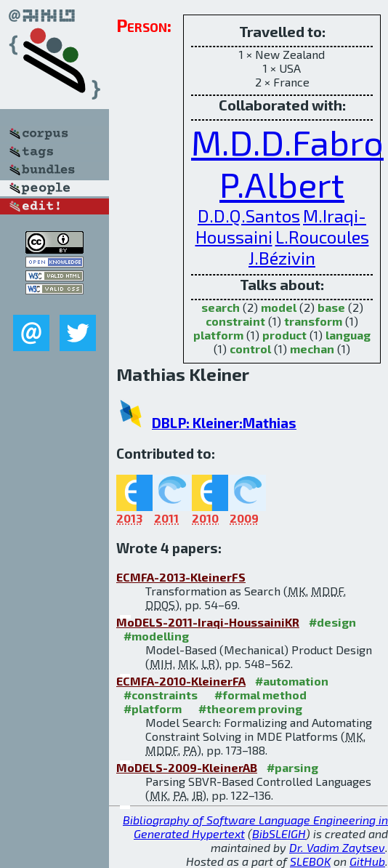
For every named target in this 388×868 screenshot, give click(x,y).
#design (332, 622)
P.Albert (282, 184)
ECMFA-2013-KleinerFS (181, 577)
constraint (235, 321)
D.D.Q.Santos (249, 216)
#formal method (260, 695)
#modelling (156, 636)
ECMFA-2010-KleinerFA (181, 681)
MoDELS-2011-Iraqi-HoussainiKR (208, 622)
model (279, 307)
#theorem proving (250, 708)
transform (313, 321)
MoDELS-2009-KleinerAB (187, 767)
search (221, 307)
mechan (312, 349)
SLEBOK (310, 861)
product (284, 335)
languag (348, 335)
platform (218, 335)
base (331, 307)
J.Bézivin (282, 258)
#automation (292, 681)
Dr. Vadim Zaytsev (337, 847)
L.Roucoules (322, 237)
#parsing (292, 767)
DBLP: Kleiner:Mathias (224, 423)
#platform (153, 708)
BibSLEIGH (279, 833)
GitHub (367, 861)
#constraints (161, 695)
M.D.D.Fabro (287, 142)
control (250, 349)
